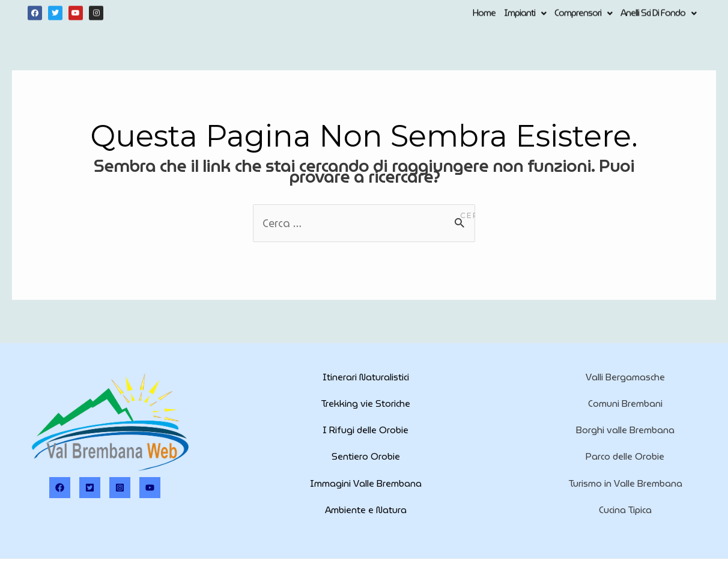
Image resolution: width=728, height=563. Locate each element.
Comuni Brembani (625, 404)
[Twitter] (90, 488)
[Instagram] (120, 488)
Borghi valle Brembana (625, 430)
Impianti (525, 13)
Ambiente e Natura (366, 510)
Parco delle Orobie (625, 457)
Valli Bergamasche (625, 377)
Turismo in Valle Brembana (625, 484)
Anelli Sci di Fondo (658, 13)
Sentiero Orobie (366, 457)
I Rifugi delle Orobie (366, 430)
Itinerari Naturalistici (366, 377)
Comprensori (583, 13)
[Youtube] (150, 488)
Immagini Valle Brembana (366, 484)
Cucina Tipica (625, 510)
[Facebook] (60, 488)
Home (484, 13)
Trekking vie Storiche (366, 404)
